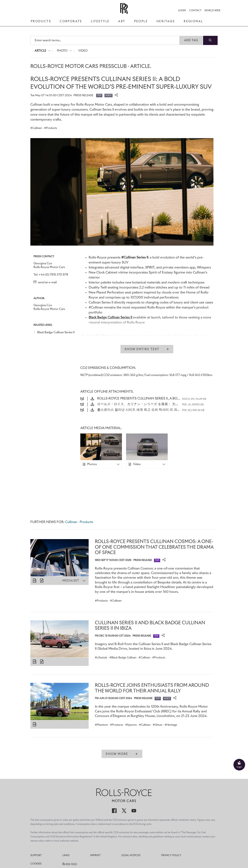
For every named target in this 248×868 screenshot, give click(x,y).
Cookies (36, 864)
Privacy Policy (171, 856)
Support (36, 856)
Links (66, 856)
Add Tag (191, 40)
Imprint (95, 856)
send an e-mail (45, 282)
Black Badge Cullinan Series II (56, 332)
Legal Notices (131, 856)
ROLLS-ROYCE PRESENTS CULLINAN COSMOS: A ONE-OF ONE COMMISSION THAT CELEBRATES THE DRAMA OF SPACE (154, 547)
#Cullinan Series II (135, 257)
